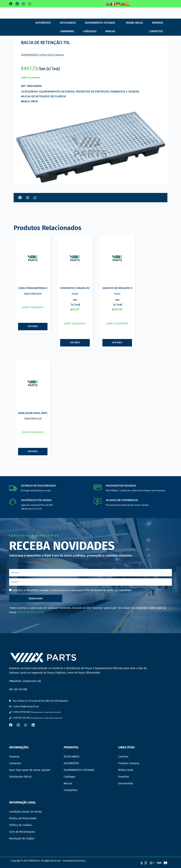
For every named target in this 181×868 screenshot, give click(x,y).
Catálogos (90, 31)
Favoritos (124, 777)
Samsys (82, 861)
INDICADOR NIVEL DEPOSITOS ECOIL (41, 413)
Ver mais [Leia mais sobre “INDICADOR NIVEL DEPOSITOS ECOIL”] (33, 451)
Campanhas (67, 31)
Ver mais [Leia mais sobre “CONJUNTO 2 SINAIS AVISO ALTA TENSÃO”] (75, 343)
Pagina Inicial (135, 23)
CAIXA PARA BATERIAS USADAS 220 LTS (42, 288)
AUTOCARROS (68, 23)
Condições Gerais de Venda (25, 812)
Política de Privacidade (31, 612)
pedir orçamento (31, 77)
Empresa (158, 23)
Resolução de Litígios (22, 839)
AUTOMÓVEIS (43, 23)
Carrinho (123, 757)
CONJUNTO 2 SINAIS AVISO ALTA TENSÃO (86, 288)
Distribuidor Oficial (20, 777)
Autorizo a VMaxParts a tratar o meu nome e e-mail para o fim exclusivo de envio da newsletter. (72, 590)
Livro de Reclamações (22, 832)
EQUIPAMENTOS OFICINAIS (100, 23)
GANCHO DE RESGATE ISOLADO (122, 288)
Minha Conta (126, 770)
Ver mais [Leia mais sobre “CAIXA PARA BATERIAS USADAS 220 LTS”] (33, 326)
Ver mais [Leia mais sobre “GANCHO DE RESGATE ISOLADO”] (117, 343)
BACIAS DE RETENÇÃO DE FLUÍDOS (44, 96)
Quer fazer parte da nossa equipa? (30, 770)
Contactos (156, 31)
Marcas (110, 31)
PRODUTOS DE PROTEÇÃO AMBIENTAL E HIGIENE (108, 91)
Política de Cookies (20, 825)
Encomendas (126, 783)
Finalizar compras (129, 763)
